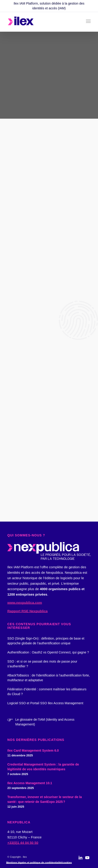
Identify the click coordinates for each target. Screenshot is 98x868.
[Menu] (88, 21)
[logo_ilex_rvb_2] (41, 22)
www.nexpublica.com (25, 603)
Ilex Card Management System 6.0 (33, 750)
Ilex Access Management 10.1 (30, 783)
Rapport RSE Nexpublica (27, 611)
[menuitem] (88, 21)
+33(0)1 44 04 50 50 (23, 843)
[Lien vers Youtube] (87, 860)
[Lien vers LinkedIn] (80, 860)
